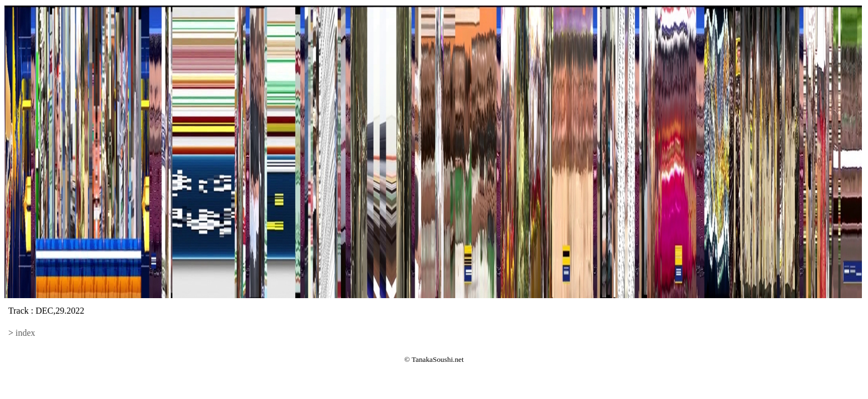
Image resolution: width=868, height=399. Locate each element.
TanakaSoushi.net (438, 359)
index (25, 333)
